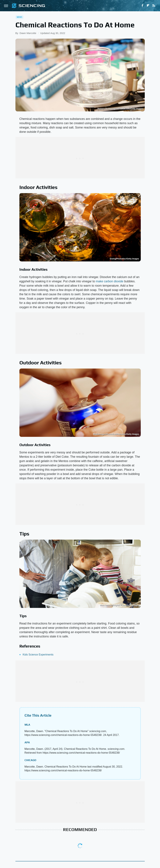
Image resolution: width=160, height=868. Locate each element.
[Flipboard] (148, 6)
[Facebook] (142, 6)
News (20, 17)
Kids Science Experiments (38, 655)
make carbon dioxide (110, 281)
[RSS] (154, 6)
